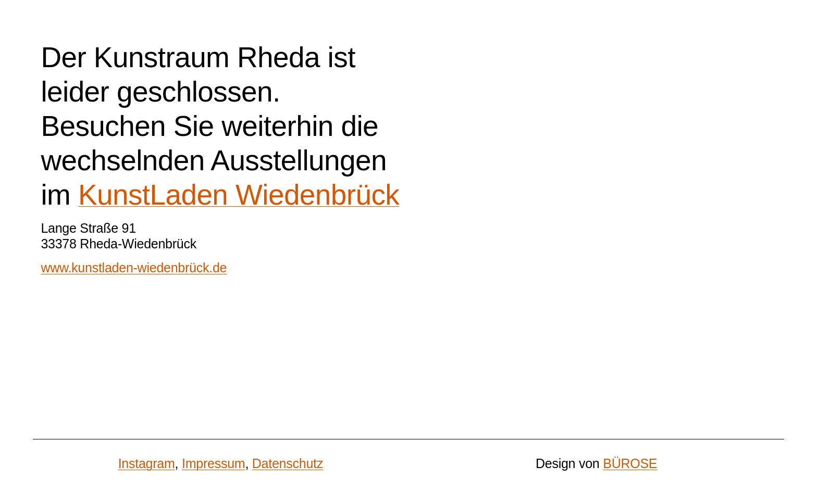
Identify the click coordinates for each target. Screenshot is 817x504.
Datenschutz (288, 463)
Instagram (147, 463)
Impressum (213, 463)
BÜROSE (630, 463)
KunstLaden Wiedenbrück (239, 195)
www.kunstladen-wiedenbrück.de (134, 268)
